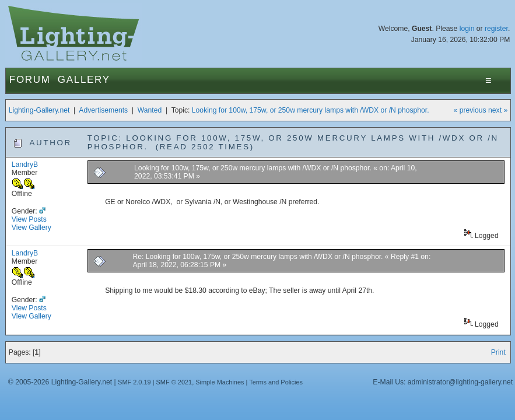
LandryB (25, 164)
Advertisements (103, 110)
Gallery (84, 80)
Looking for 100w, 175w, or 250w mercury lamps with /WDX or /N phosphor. (311, 110)
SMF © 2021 (174, 382)
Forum (30, 80)
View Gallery (31, 228)
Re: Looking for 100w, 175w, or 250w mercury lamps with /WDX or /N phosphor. (257, 257)
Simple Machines (220, 382)
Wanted (150, 110)
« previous (470, 110)
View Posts (29, 219)
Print (498, 352)
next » (498, 110)
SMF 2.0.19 (134, 382)
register (496, 29)
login (467, 29)
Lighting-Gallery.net (39, 110)
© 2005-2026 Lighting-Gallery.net (60, 382)
